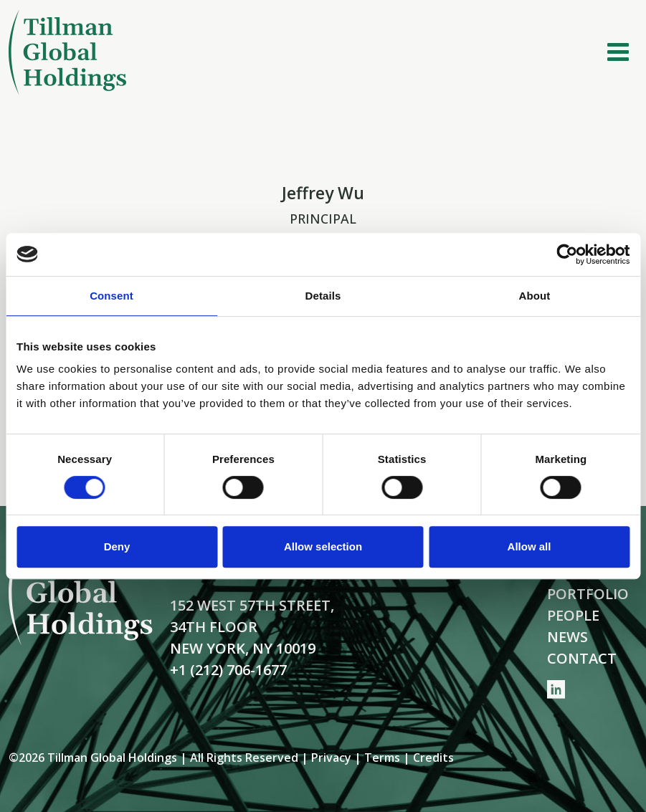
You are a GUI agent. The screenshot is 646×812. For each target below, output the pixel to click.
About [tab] (535, 296)
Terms (382, 758)
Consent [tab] (111, 296)
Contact (582, 658)
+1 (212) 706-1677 (228, 670)
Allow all (529, 546)
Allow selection (323, 546)
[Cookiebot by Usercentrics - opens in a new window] (567, 254)
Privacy (331, 758)
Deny (117, 546)
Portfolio (588, 594)
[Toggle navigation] (618, 52)
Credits (433, 758)
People (573, 615)
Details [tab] (323, 296)
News (567, 637)
